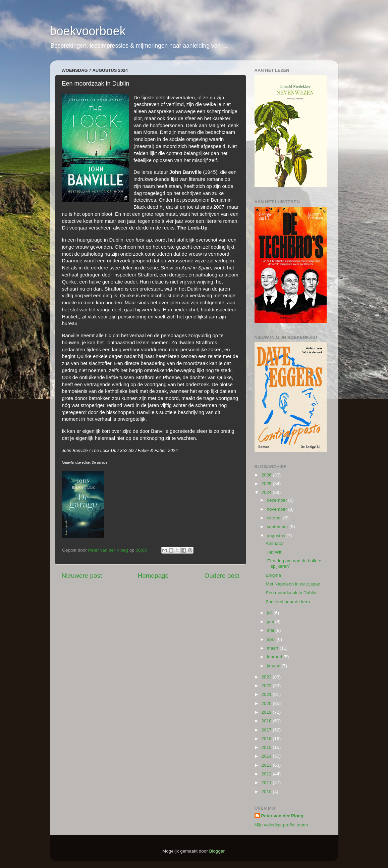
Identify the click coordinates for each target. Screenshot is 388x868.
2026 (267, 475)
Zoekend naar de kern (288, 602)
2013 (267, 765)
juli (270, 613)
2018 (267, 721)
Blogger (217, 851)
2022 (267, 686)
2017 (267, 730)
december (278, 500)
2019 (267, 712)
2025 (267, 484)
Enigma (273, 575)
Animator (275, 543)
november (278, 509)
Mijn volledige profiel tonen (281, 825)
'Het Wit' (274, 552)
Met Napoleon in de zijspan (293, 584)
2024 (267, 492)
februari (275, 657)
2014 (267, 756)
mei (271, 630)
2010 (267, 792)
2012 (267, 774)
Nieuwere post (82, 576)
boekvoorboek (88, 31)
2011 (267, 783)
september (278, 527)
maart (273, 648)
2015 (267, 747)
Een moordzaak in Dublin (291, 593)
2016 (267, 739)
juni (271, 622)
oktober (275, 518)
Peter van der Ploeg (282, 816)
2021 (267, 694)
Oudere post (222, 576)
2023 (267, 677)
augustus (277, 536)
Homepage (153, 576)
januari (274, 666)
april (272, 639)
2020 (267, 703)
